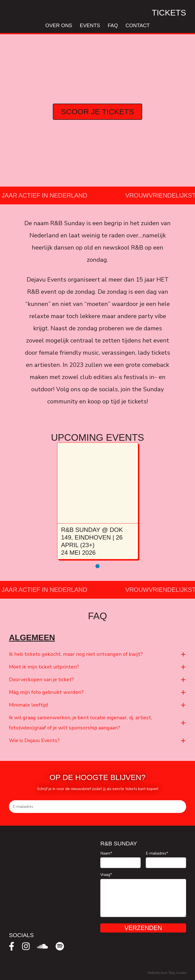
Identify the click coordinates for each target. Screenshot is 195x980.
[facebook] (12, 946)
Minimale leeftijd (28, 705)
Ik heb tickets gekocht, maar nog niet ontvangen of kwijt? (76, 654)
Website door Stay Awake (167, 973)
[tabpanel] (98, 501)
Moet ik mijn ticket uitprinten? (44, 667)
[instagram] (26, 946)
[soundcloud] (43, 946)
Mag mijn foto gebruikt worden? (46, 692)
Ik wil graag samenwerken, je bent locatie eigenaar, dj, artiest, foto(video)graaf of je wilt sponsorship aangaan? (80, 723)
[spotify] (60, 946)
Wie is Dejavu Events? (34, 740)
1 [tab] (97, 566)
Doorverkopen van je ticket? (41, 680)
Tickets (169, 13)
